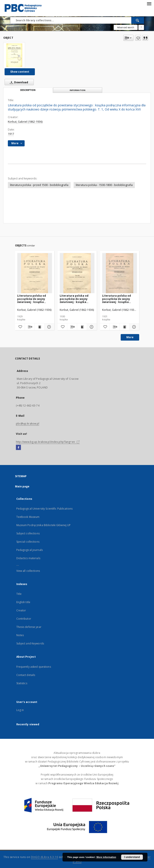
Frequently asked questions (34, 667)
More (130, 337)
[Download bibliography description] (30, 327)
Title (19, 594)
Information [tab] (78, 90)
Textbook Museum (28, 517)
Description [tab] (28, 90)
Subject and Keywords (30, 643)
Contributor (24, 619)
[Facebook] (18, 448)
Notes (20, 635)
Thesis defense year (29, 627)
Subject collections (28, 533)
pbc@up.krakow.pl (28, 424)
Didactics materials (28, 558)
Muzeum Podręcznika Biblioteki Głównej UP (44, 525)
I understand (132, 857)
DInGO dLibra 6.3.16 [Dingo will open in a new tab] (45, 857)
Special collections (28, 542)
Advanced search (126, 27)
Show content (20, 72)
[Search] (138, 20)
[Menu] (149, 3)
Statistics (22, 683)
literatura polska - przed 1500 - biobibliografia (39, 185)
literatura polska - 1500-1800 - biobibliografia (104, 185)
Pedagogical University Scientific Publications (45, 509)
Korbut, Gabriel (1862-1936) (25, 122)
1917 (11, 134)
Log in (20, 710)
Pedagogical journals (30, 550)
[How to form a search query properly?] (141, 27)
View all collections (28, 571)
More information (106, 857)
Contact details (26, 675)
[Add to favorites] (138, 38)
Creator (21, 610)
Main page (22, 486)
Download (18, 82)
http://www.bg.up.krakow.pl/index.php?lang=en (48, 442)
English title (23, 602)
